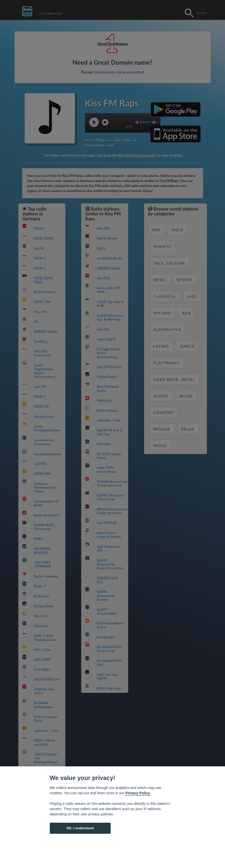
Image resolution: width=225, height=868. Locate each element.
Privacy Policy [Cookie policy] (138, 793)
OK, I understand (80, 828)
